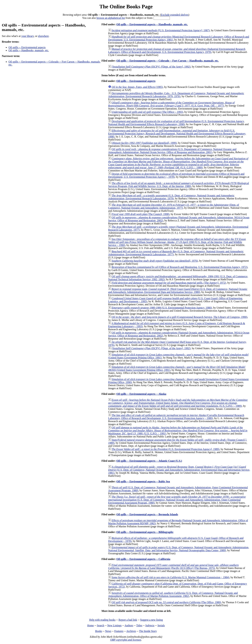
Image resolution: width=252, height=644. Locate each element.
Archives (131, 631)
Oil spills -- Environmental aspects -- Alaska (141, 394)
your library (28, 36)
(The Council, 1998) (141, 214)
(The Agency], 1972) (169, 283)
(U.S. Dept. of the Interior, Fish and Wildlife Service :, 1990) (177, 242)
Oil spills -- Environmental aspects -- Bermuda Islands (147, 514)
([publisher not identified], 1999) (144, 143)
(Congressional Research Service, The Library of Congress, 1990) (180, 317)
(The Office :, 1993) (147, 112)
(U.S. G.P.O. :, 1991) (178, 431)
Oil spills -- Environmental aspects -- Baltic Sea (143, 481)
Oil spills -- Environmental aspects (27, 47)
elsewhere (43, 36)
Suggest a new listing (151, 620)
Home (90, 625)
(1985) (137, 87)
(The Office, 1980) (166, 602)
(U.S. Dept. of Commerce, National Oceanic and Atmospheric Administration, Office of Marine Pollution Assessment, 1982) (173, 594)
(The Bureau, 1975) (173, 567)
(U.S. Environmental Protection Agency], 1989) (166, 449)
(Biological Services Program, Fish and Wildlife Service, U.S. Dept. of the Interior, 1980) (179, 185)
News (108, 631)
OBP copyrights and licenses (126, 640)
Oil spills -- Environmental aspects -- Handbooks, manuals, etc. (152, 24)
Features (119, 631)
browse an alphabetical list (111, 18)
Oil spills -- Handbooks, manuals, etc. (29, 50)
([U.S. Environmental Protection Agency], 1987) (161, 30)
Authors (129, 625)
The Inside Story (148, 631)
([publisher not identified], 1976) (155, 261)
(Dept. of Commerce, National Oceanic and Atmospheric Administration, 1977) (174, 206)
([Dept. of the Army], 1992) (151, 67)
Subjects (150, 625)
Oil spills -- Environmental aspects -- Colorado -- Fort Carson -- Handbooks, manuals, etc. (167, 61)
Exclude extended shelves (175, 15)
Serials (161, 625)
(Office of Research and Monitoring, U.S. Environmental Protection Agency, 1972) (180, 267)
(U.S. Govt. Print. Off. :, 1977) (171, 104)
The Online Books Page (126, 6)
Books (99, 631)
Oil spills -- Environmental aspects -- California (143, 559)
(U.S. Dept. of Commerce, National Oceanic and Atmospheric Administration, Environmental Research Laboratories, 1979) (171, 197)
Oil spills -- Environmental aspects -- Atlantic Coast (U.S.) (149, 461)
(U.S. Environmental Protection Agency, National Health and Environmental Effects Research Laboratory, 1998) (176, 123)
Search (101, 625)
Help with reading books (102, 620)
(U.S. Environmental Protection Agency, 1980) (162, 308)
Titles (139, 625)
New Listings (114, 625)
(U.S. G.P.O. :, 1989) (178, 163)
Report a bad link (128, 620)
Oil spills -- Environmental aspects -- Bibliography (145, 532)
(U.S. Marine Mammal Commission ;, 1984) (171, 577)
